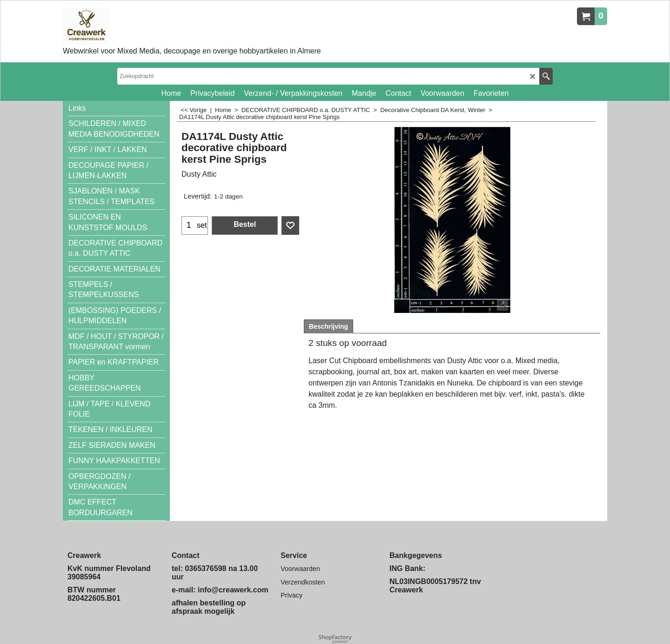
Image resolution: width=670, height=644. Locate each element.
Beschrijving (328, 326)
